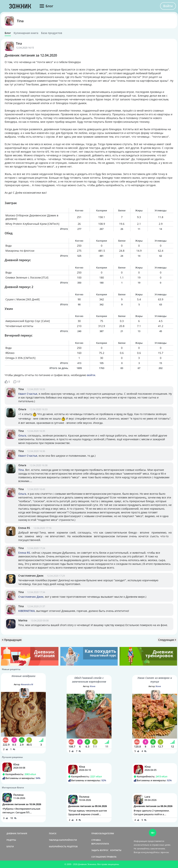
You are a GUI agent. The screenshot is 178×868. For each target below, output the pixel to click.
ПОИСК (53, 833)
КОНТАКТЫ (116, 850)
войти (91, 375)
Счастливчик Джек (31, 576)
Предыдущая (12, 640)
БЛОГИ (10, 846)
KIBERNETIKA (27, 611)
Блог (8, 33)
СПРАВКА (96, 840)
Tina (20, 21)
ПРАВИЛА (111, 857)
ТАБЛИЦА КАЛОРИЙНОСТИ (63, 840)
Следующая (167, 640)
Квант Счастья (28, 394)
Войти (168, 6)
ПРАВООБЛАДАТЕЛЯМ (103, 833)
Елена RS (24, 528)
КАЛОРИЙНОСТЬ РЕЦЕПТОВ (63, 846)
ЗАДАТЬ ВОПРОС (100, 850)
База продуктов (52, 33)
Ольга (22, 409)
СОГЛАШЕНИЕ (99, 857)
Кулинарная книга (26, 33)
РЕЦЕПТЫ (11, 840)
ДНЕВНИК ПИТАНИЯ (17, 833)
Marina (23, 620)
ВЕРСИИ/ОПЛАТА (100, 844)
